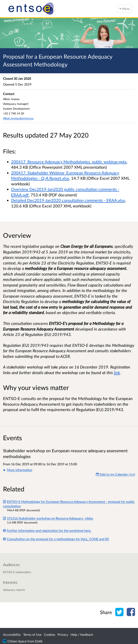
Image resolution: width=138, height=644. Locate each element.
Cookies (50, 634)
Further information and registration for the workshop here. (47, 530)
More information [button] (20, 470)
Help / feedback (82, 634)
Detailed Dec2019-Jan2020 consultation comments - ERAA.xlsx (68, 200)
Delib (39, 641)
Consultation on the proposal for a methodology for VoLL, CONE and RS (56, 539)
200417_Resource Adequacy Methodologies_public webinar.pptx (69, 162)
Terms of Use (32, 634)
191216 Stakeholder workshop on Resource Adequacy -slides (48, 518)
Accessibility (12, 634)
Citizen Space (17, 641)
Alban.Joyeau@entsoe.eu (18, 118)
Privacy (63, 634)
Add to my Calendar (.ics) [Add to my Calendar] (115, 474)
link (117, 373)
